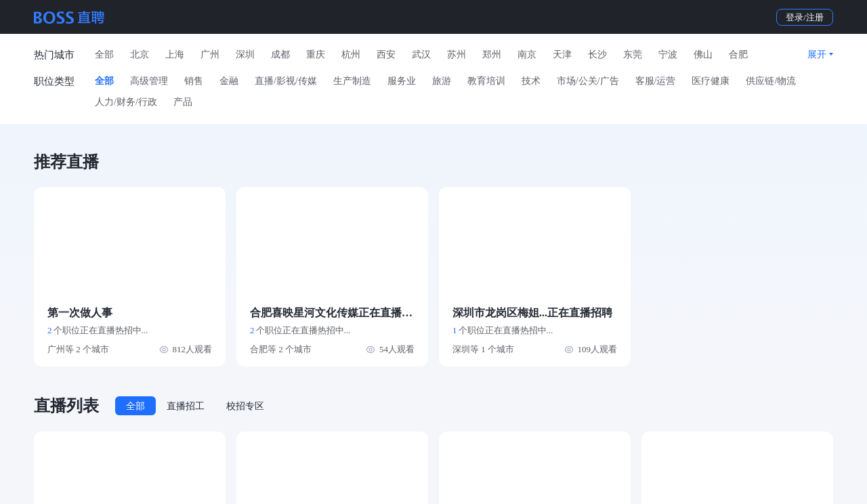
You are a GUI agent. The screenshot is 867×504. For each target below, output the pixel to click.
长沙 (597, 55)
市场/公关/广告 (588, 81)
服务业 (402, 81)
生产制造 (352, 81)
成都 (280, 55)
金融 (229, 81)
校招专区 (245, 406)
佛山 (703, 55)
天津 (562, 55)
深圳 (245, 55)
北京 (140, 55)
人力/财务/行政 (126, 102)
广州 (210, 55)
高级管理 (149, 81)
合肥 (738, 55)
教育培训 (486, 81)
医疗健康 (711, 81)
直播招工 (186, 406)
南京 (527, 55)
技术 (531, 81)
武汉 (421, 55)
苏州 (457, 55)
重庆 (316, 55)
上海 (175, 55)
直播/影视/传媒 (286, 81)
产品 (183, 102)
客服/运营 (656, 81)
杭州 (351, 55)
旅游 (442, 81)
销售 (194, 81)
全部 (104, 55)
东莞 (633, 55)
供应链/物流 (771, 81)
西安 (386, 55)
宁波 (668, 55)
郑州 (492, 55)
